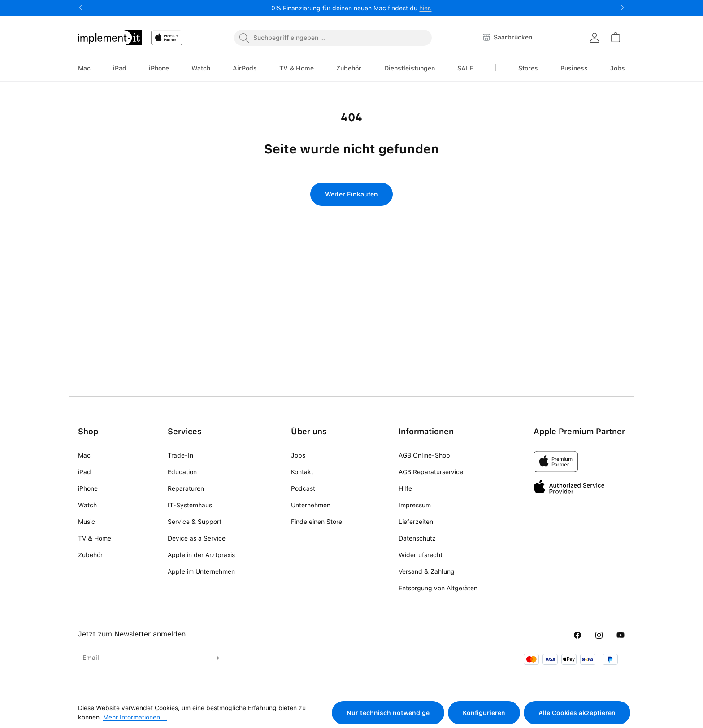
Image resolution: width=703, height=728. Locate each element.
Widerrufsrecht (421, 555)
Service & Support (195, 522)
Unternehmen (311, 505)
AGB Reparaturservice (431, 472)
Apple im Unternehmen (201, 571)
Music (87, 522)
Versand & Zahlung (427, 571)
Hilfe (405, 488)
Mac (84, 455)
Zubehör (90, 555)
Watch (87, 505)
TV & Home (95, 538)
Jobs (298, 455)
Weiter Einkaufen (351, 194)
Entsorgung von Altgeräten (438, 588)
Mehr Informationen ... (135, 717)
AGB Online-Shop (424, 455)
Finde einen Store (317, 522)
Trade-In (180, 455)
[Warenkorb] (615, 37)
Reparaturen (186, 488)
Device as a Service (197, 538)
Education (182, 472)
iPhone (88, 488)
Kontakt (302, 472)
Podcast (303, 488)
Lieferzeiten (416, 522)
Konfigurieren (484, 713)
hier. (425, 8)
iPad (85, 472)
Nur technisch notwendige (388, 713)
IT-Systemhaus (190, 505)
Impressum (415, 505)
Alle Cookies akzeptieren (577, 713)
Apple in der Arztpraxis (201, 555)
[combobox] (333, 38)
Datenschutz (417, 538)
